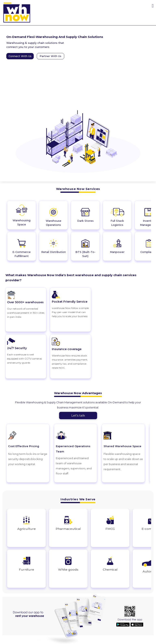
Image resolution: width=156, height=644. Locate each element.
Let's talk (78, 415)
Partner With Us (50, 56)
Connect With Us (20, 56)
